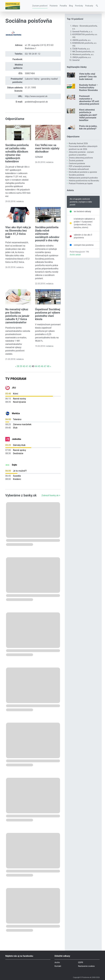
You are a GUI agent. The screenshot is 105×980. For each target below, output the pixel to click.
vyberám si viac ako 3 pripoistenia (83, 236)
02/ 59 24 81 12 (33, 54)
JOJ (14, 388)
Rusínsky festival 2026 (78, 143)
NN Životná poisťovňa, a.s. (83, 52)
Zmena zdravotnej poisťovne (81, 158)
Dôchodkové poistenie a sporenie (83, 172)
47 (45, 366)
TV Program (16, 379)
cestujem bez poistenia (84, 245)
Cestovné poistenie (77, 163)
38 (18, 366)
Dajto (14, 465)
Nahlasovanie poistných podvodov (83, 178)
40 (24, 366)
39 (21, 366)
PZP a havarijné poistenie (80, 166)
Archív (57, 962)
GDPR (81, 962)
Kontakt (58, 966)
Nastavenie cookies (86, 966)
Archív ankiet (75, 255)
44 (36, 366)
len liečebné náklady (82, 211)
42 (30, 366)
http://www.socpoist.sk (36, 96)
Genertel (76, 60)
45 (39, 366)
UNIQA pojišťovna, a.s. (82, 57)
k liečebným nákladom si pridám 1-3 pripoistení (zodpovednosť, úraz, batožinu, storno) (84, 223)
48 (48, 366)
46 (42, 366)
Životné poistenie (76, 161)
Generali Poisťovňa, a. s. (83, 32)
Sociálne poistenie (77, 175)
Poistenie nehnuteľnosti (79, 169)
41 (27, 366)
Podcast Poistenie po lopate (81, 183)
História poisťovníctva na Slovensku (84, 181)
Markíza (16, 413)
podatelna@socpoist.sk (36, 102)
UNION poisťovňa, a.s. (82, 40)
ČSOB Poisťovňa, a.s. (81, 49)
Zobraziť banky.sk (51, 495)
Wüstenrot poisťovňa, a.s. (83, 54)
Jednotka (16, 439)
